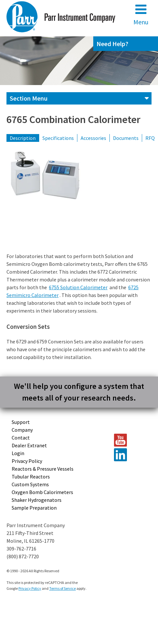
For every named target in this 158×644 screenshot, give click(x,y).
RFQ (150, 138)
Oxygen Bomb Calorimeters (42, 492)
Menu (141, 14)
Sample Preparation (34, 508)
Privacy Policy (27, 461)
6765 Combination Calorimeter (73, 119)
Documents (126, 138)
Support (21, 422)
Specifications (58, 138)
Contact (21, 438)
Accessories (93, 138)
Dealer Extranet (29, 445)
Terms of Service (62, 588)
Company (22, 430)
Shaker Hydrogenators (37, 500)
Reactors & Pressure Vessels (43, 469)
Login (18, 453)
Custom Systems (30, 484)
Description (23, 138)
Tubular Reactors (31, 477)
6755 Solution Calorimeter (78, 287)
